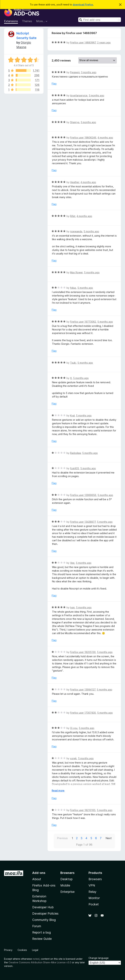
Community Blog (44, 920)
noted (36, 959)
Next (109, 838)
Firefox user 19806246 (83, 138)
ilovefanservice (79, 95)
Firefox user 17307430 (83, 713)
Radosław (75, 453)
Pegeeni (75, 72)
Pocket (94, 904)
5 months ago (91, 231)
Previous (62, 838)
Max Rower (76, 272)
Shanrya (75, 122)
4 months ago (105, 138)
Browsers (95, 879)
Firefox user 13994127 (83, 690)
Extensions (11, 21)
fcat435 (75, 468)
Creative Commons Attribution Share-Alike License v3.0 (40, 962)
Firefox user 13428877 (83, 522)
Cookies (22, 950)
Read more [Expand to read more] (58, 791)
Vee (72, 563)
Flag (54, 84)
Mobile (65, 885)
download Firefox (83, 5)
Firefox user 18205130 (83, 652)
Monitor (94, 898)
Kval (72, 415)
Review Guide (42, 939)
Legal (35, 950)
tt (71, 378)
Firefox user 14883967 (83, 42)
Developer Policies (45, 913)
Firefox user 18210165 (83, 810)
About (37, 879)
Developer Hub (43, 907)
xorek (73, 758)
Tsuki (73, 363)
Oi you (74, 728)
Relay (92, 892)
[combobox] (100, 20)
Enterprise (67, 892)
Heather (75, 182)
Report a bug (42, 932)
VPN (92, 885)
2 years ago (104, 42)
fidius (73, 288)
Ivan (72, 607)
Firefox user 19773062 (83, 322)
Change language (99, 958)
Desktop (66, 879)
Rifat (73, 216)
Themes (27, 21)
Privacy (8, 950)
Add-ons (39, 873)
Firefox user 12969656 (83, 495)
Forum (37, 926)
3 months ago (89, 72)
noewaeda (76, 231)
